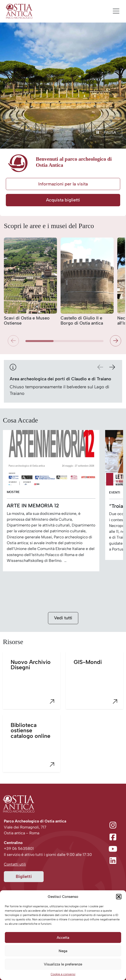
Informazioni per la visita (63, 184)
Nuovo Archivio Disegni (35, 684)
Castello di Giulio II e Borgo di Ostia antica (82, 321)
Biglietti (24, 876)
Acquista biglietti (63, 200)
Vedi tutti (63, 618)
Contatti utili (15, 864)
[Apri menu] (116, 11)
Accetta (63, 938)
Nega (63, 951)
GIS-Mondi (98, 684)
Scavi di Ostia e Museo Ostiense (27, 321)
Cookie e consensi (63, 974)
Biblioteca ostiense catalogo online (35, 747)
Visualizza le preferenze (63, 964)
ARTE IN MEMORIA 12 (33, 506)
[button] (119, 897)
